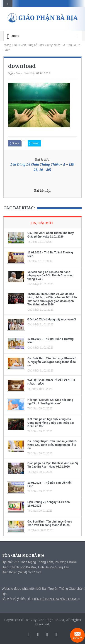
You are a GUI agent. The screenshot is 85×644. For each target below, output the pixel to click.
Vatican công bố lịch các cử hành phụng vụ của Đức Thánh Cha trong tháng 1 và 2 (50, 276)
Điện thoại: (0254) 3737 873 (22, 572)
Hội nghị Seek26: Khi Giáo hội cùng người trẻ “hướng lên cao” (50, 402)
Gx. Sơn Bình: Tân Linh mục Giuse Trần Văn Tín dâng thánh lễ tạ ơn (50, 523)
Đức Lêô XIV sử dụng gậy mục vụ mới (52, 320)
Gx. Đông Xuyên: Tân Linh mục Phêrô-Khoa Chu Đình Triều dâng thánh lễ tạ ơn (52, 445)
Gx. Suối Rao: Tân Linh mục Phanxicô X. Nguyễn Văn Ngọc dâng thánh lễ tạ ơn (52, 362)
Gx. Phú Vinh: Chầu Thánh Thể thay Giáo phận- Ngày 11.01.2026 (51, 235)
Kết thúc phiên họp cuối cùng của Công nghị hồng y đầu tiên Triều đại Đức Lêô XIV (51, 423)
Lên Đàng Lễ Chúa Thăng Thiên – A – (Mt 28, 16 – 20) (42, 167)
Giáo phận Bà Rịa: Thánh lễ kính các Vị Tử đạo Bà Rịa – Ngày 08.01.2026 (53, 465)
